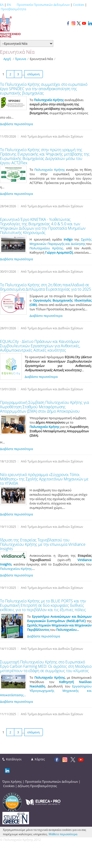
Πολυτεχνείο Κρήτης (50, 170)
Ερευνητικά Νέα (41, 59)
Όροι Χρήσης (12, 781)
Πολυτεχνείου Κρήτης (46, 248)
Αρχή (7, 59)
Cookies (79, 5)
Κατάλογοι (14, 759)
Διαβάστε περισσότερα (16, 124)
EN (9, 5)
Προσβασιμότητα (13, 9)
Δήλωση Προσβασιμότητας (37, 786)
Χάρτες (40, 759)
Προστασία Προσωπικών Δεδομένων (43, 5)
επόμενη (34, 74)
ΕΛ (2, 5)
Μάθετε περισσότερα (63, 834)
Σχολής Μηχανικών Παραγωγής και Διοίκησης (61, 242)
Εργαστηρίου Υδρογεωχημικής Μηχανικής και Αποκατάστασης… (46, 691)
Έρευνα (21, 59)
